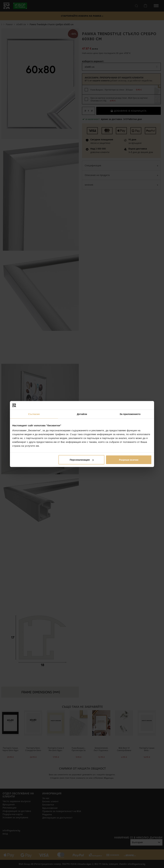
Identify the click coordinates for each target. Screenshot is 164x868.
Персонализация (82, 460)
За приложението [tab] (130, 414)
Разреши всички (129, 460)
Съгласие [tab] (34, 414)
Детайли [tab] (82, 414)
